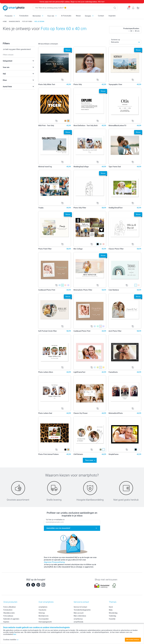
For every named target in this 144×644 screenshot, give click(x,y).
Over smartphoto (46, 601)
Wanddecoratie (9, 612)
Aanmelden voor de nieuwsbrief (58, 528)
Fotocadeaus (8, 616)
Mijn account (79, 612)
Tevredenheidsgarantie (82, 610)
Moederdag (113, 612)
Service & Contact (80, 607)
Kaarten (6, 621)
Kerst (111, 607)
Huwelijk (112, 618)
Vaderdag (112, 616)
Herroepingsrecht (45, 621)
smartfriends (78, 621)
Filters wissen (8, 55)
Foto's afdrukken (10, 607)
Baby (111, 610)
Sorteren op (116, 40)
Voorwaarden (44, 618)
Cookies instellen (11, 640)
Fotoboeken (24, 16)
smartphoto (43, 607)
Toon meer (89, 460)
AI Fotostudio (66, 16)
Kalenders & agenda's (11, 618)
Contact (101, 16)
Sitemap (42, 612)
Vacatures (42, 610)
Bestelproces (44, 616)
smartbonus (78, 618)
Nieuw (78, 16)
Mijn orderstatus (80, 616)
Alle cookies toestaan (133, 640)
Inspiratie (112, 16)
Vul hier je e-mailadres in (55, 519)
